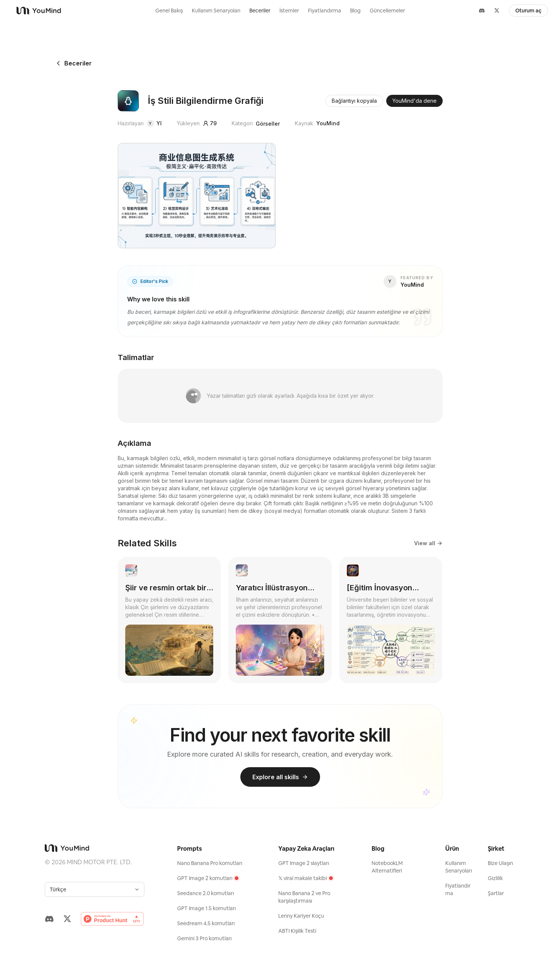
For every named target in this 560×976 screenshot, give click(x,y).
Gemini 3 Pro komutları (204, 938)
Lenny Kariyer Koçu (301, 916)
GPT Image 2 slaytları (304, 863)
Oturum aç (528, 11)
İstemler (289, 11)
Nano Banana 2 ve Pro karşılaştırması (304, 897)
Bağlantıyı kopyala (354, 101)
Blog (355, 11)
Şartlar (496, 893)
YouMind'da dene (414, 101)
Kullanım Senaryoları (216, 11)
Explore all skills (280, 777)
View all (428, 543)
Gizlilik (495, 878)
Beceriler (260, 11)
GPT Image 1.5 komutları (206, 908)
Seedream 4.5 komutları (206, 923)
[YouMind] (66, 11)
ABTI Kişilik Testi (297, 931)
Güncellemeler (387, 11)
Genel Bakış (169, 11)
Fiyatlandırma (325, 11)
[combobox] (95, 889)
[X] (497, 11)
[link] (169, 620)
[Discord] (482, 11)
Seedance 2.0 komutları (206, 893)
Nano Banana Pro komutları (210, 863)
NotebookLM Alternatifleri (387, 867)
